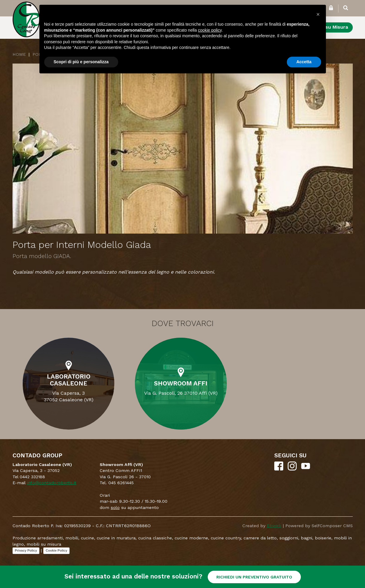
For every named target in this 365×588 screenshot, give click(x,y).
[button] (318, 14)
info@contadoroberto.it (52, 483)
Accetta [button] (304, 62)
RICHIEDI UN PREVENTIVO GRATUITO (254, 577)
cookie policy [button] (210, 30)
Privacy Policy (26, 550)
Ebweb (274, 526)
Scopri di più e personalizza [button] (81, 62)
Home (19, 54)
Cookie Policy (56, 550)
